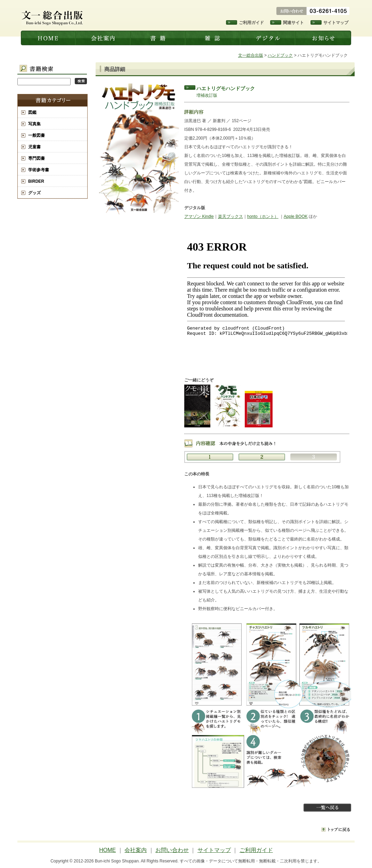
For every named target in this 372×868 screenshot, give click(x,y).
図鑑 (32, 112)
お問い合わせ (172, 850)
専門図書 (37, 158)
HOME (107, 850)
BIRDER (36, 181)
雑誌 (213, 38)
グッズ (34, 193)
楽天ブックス (231, 216)
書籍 (159, 38)
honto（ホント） (263, 216)
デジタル (268, 38)
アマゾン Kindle (199, 216)
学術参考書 (39, 170)
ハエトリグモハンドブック (226, 88)
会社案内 (104, 38)
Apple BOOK (296, 216)
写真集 (34, 124)
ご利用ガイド (251, 23)
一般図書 (37, 135)
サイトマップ (336, 23)
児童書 (34, 147)
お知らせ (324, 38)
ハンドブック (280, 55)
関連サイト (293, 23)
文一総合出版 (48, 38)
